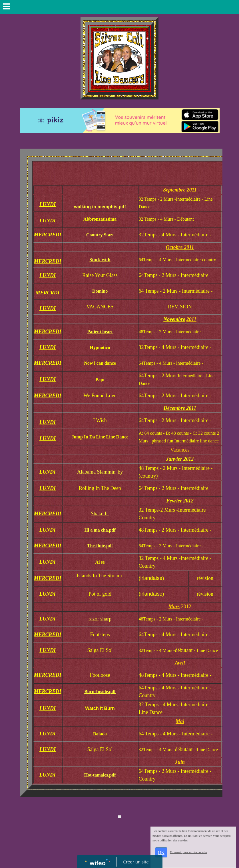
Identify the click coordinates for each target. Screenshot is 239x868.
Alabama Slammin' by (100, 472)
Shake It (100, 514)
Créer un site (136, 862)
